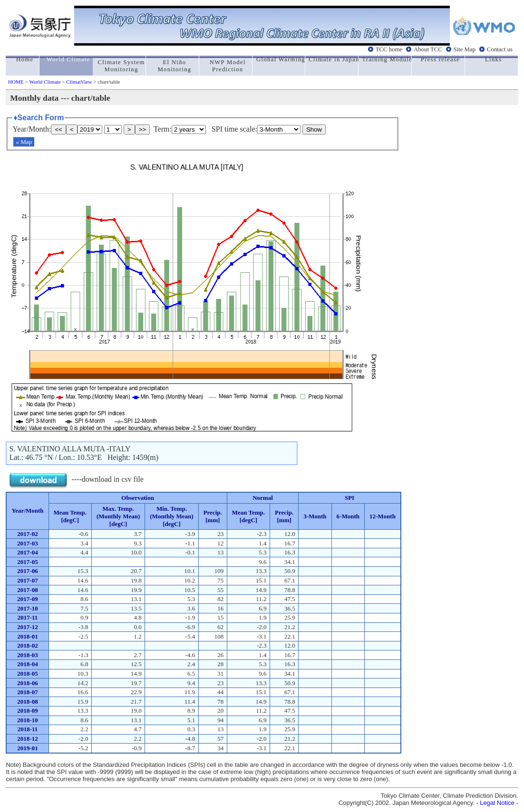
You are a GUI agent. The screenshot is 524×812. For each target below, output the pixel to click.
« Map (24, 142)
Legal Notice (497, 803)
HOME (16, 82)
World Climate (45, 82)
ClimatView (79, 82)
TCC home (389, 49)
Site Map (464, 49)
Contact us (500, 49)
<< (58, 129)
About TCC (428, 49)
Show (314, 129)
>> (143, 129)
